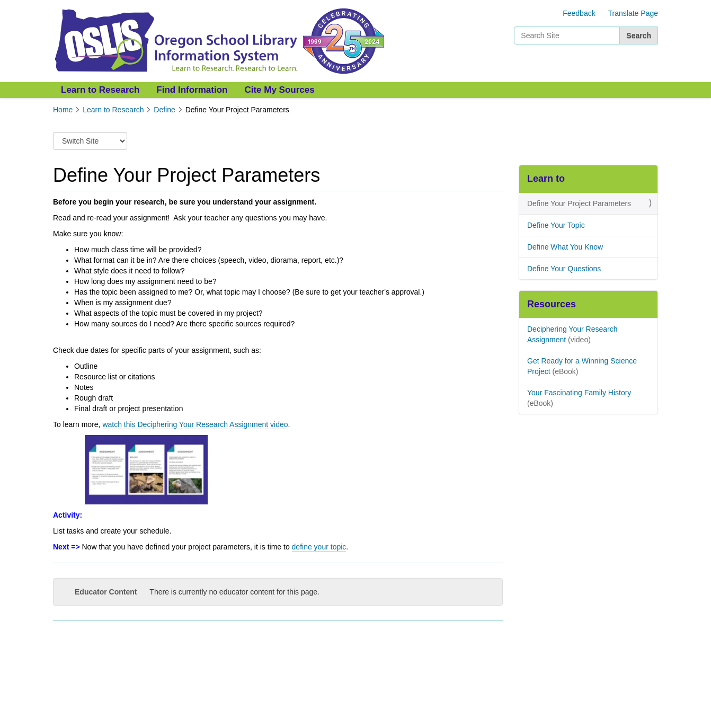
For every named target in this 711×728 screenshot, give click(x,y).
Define (164, 110)
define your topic (319, 547)
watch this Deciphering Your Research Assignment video (195, 424)
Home (63, 110)
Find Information (192, 90)
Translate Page (633, 13)
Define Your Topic (556, 225)
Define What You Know (565, 247)
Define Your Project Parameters (579, 203)
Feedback (579, 13)
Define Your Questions (564, 269)
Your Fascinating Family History (579, 393)
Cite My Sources (279, 90)
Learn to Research (100, 90)
